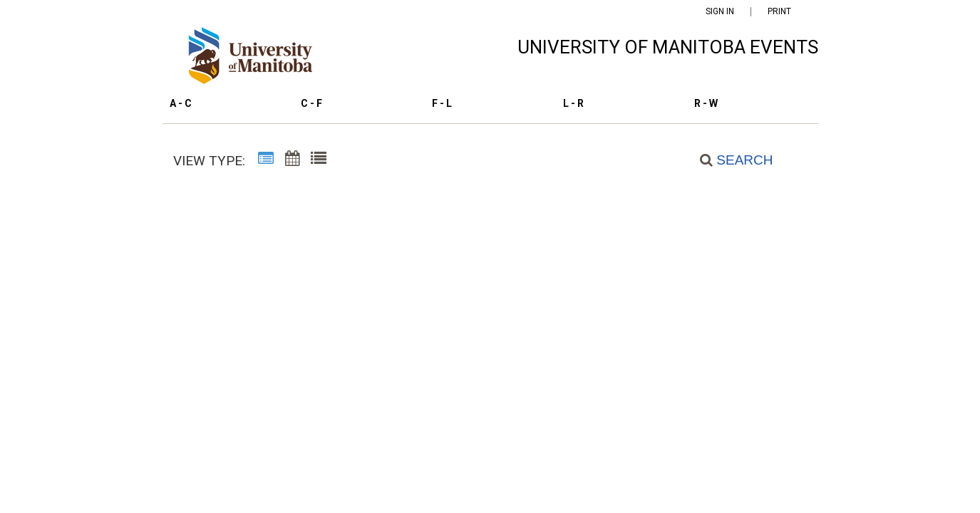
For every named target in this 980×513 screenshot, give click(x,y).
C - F (311, 103)
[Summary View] (266, 161)
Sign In (720, 12)
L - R (573, 103)
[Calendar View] (292, 161)
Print (779, 12)
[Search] (728, 160)
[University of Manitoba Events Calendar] (258, 59)
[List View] (319, 161)
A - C (181, 103)
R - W (706, 103)
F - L (442, 103)
